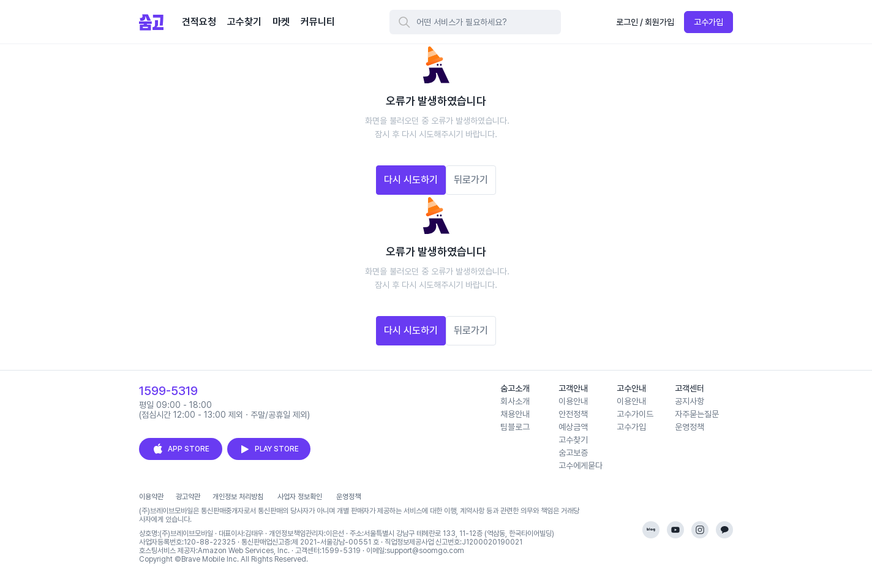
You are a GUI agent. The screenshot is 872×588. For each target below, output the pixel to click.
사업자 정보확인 (300, 497)
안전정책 (573, 414)
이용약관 (151, 497)
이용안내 (573, 401)
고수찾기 (573, 440)
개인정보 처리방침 (238, 497)
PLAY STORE (269, 449)
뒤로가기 (471, 180)
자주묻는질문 (697, 414)
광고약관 (188, 497)
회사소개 (515, 401)
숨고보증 (573, 453)
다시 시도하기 (411, 180)
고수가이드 (635, 414)
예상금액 (573, 427)
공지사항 (690, 401)
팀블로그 (515, 427)
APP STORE (181, 449)
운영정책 (690, 427)
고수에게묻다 (581, 466)
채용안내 (515, 414)
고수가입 (709, 22)
